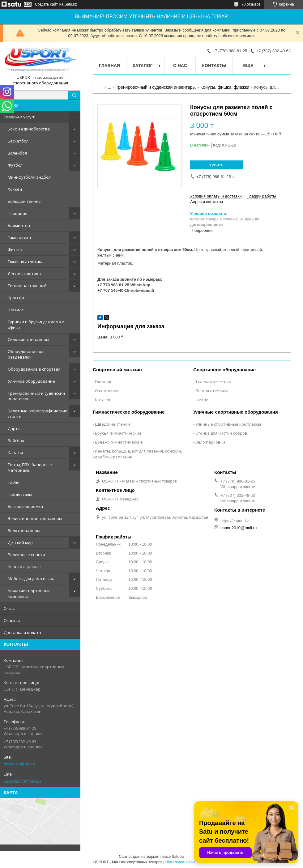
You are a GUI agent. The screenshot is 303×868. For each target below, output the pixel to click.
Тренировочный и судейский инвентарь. (36, 396)
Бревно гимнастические (119, 442)
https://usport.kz (19, 764)
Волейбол (17, 153)
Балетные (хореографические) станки (38, 414)
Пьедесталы (20, 494)
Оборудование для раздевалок (27, 354)
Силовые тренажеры (28, 339)
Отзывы (12, 620)
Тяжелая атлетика (26, 262)
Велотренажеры (24, 530)
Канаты (15, 453)
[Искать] (74, 95)
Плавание (18, 213)
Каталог (143, 66)
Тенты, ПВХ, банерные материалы (30, 467)
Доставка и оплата (22, 632)
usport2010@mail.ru (22, 781)
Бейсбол (16, 440)
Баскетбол (18, 141)
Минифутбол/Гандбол (29, 177)
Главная (109, 66)
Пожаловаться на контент (188, 862)
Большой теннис (24, 201)
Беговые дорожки (25, 506)
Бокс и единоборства (29, 129)
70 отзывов (251, 4)
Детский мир (20, 542)
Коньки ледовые (24, 567)
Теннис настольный (27, 286)
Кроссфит (17, 298)
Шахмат (16, 310)
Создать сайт (46, 4)
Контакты (214, 66)
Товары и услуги (20, 117)
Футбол (15, 165)
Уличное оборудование (31, 381)
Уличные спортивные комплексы (29, 594)
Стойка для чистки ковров (221, 433)
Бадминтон (19, 225)
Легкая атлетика (24, 274)
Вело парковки (210, 442)
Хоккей (15, 189)
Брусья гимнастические (118, 433)
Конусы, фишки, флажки (225, 87)
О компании (107, 391)
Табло (14, 482)
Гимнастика (19, 237)
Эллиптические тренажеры (35, 518)
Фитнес (15, 249)
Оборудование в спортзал (34, 369)
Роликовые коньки (26, 555)
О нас (9, 608)
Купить (216, 165)
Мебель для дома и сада (32, 579)
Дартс (14, 428)
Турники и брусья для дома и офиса (36, 325)
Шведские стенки (112, 424)
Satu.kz (178, 857)
